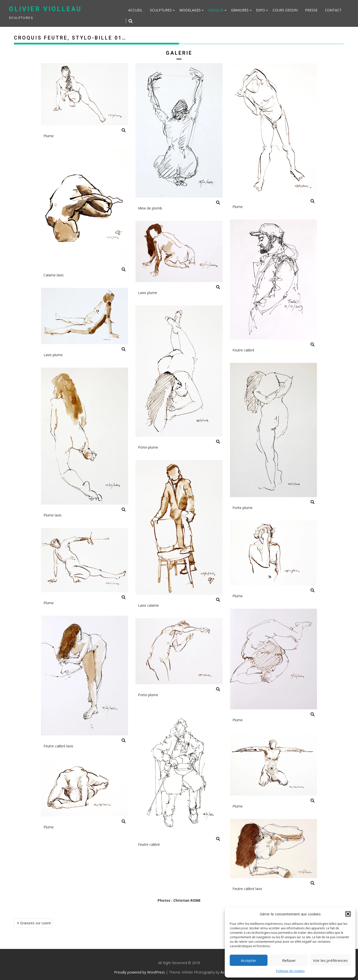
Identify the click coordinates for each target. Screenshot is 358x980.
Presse (311, 10)
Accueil (135, 10)
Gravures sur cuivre (36, 923)
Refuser (289, 960)
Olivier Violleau (45, 9)
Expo (261, 10)
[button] (348, 914)
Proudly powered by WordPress (139, 972)
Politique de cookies (290, 971)
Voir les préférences (330, 960)
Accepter (249, 960)
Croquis (216, 10)
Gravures (240, 10)
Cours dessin (285, 10)
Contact (333, 10)
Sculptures (161, 10)
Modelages (190, 10)
